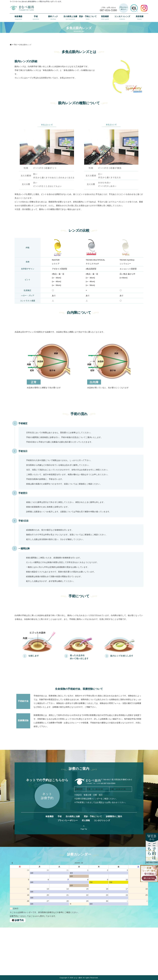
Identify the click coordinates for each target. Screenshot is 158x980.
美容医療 (140, 18)
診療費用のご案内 (114, 816)
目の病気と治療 (70, 18)
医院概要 (105, 18)
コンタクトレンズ (122, 18)
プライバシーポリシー (68, 820)
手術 (36, 18)
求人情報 (86, 820)
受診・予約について (88, 18)
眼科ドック (53, 18)
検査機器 (18, 18)
